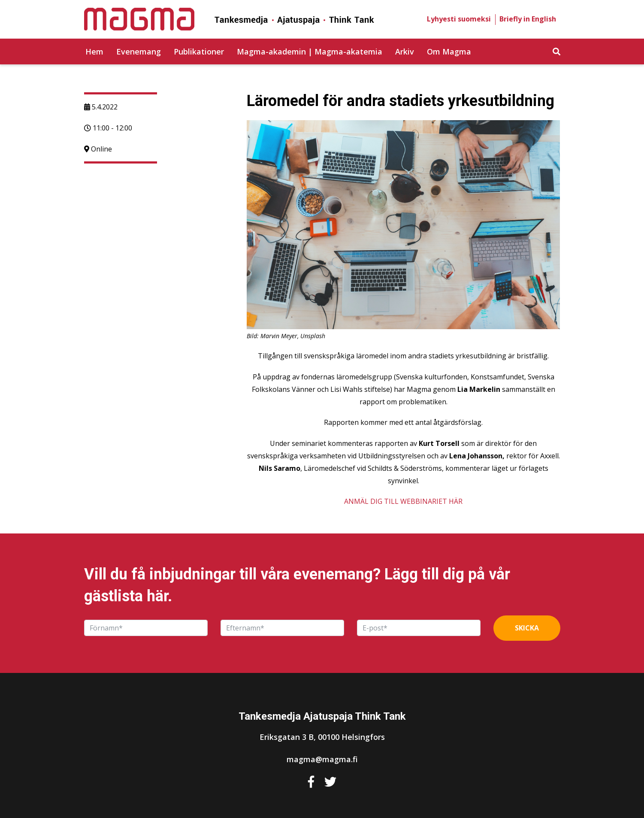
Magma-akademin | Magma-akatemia (310, 52)
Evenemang (139, 52)
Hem (94, 52)
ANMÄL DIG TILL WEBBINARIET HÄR (403, 501)
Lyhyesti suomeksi (459, 19)
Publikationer (199, 52)
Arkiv (405, 52)
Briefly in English (528, 19)
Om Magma (449, 52)
